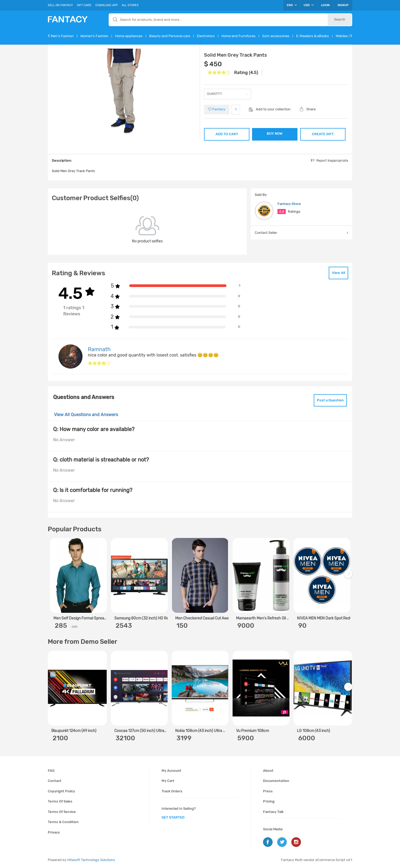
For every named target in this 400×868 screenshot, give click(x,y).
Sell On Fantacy (60, 5)
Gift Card (84, 5)
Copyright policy (61, 791)
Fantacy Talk (273, 812)
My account (171, 771)
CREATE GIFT (323, 134)
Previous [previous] (53, 577)
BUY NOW (275, 133)
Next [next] (349, 577)
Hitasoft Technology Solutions (91, 860)
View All (338, 273)
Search (340, 19)
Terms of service (62, 812)
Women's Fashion (94, 36)
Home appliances (129, 36)
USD (309, 5)
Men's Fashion (62, 36)
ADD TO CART (227, 134)
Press (268, 791)
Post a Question (330, 400)
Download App (107, 5)
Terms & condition (63, 822)
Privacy (54, 832)
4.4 (282, 212)
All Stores (130, 5)
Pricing (269, 801)
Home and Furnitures (238, 36)
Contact (55, 781)
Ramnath (99, 349)
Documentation (276, 781)
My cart (168, 781)
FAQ (51, 771)
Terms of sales (60, 801)
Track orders (172, 791)
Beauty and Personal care (170, 36)
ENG (292, 5)
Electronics (206, 36)
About (268, 771)
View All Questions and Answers (86, 415)
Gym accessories (276, 36)
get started (173, 817)
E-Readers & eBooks (313, 36)
